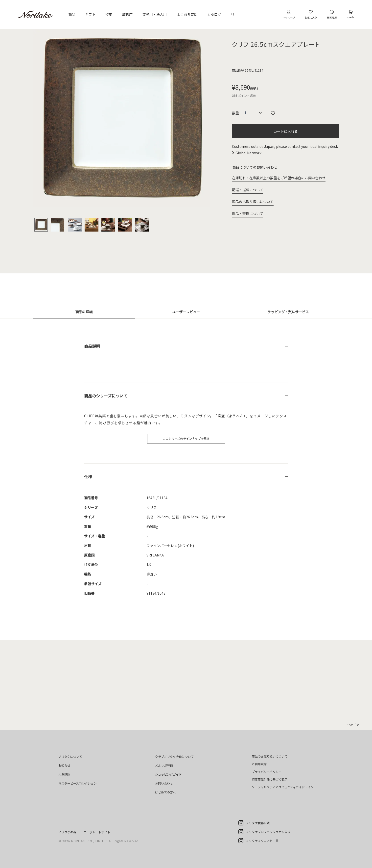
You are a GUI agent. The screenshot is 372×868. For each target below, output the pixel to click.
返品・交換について (248, 213)
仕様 (88, 476)
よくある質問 (187, 14)
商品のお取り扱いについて (253, 202)
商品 (72, 14)
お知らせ (64, 765)
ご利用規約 (259, 764)
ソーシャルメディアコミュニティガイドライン (283, 787)
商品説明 (92, 346)
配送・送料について (248, 190)
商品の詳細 (84, 312)
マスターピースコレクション (78, 783)
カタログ (214, 14)
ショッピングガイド (168, 774)
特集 (109, 14)
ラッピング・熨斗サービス (288, 312)
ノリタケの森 (67, 832)
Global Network (248, 153)
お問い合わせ (164, 783)
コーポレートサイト (97, 832)
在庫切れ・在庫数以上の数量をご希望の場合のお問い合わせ (279, 178)
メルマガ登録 (164, 765)
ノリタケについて (70, 756)
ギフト (90, 14)
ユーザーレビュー (186, 312)
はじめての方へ (165, 792)
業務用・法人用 (155, 14)
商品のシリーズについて (106, 396)
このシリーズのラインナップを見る (186, 438)
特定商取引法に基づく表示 (270, 779)
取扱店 (127, 14)
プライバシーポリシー (267, 772)
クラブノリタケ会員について (174, 756)
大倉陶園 (64, 774)
